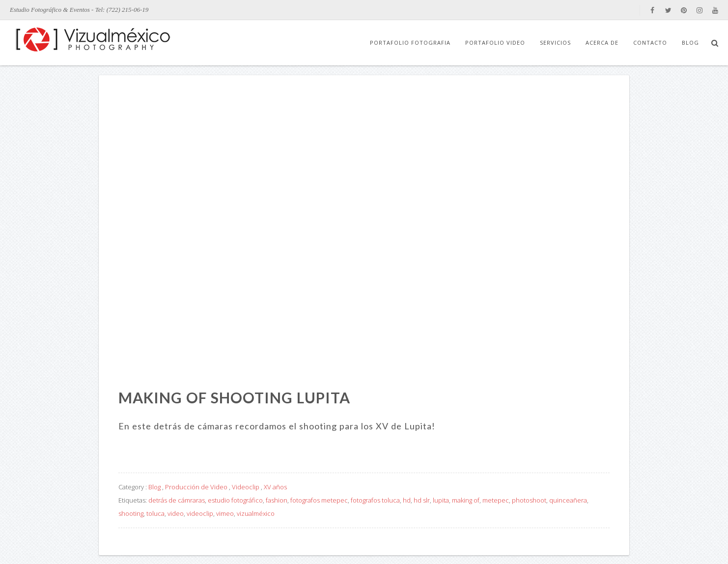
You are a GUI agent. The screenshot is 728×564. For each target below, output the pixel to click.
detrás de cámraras (177, 500)
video (176, 513)
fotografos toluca (375, 500)
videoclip (200, 513)
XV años (275, 487)
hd (407, 500)
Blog (690, 42)
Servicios (555, 42)
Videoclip (246, 487)
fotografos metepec (319, 500)
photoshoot (529, 500)
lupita (441, 500)
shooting (131, 513)
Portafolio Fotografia (410, 42)
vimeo (225, 513)
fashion (277, 500)
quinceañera (568, 500)
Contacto (650, 42)
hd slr (422, 500)
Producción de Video (196, 487)
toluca (155, 513)
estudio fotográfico (235, 500)
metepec (496, 500)
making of (466, 500)
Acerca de (602, 42)
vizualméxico (256, 513)
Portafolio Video (495, 42)
